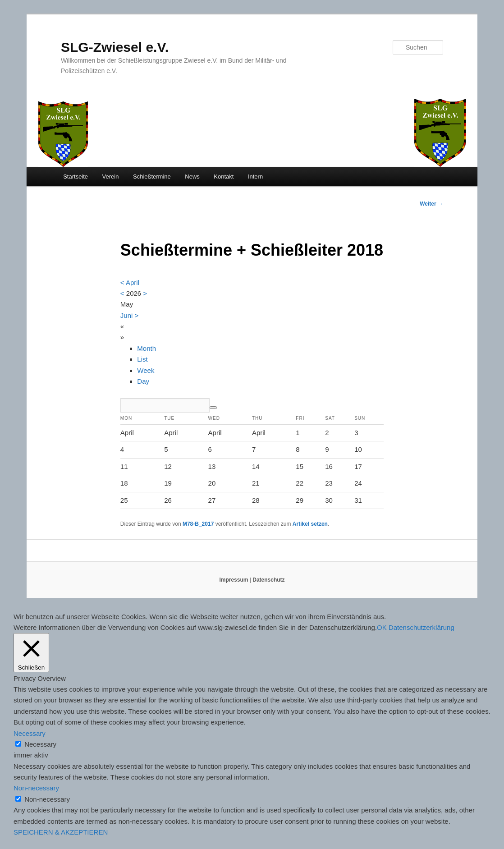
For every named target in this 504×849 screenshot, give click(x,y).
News (192, 177)
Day (143, 381)
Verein (111, 177)
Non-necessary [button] (36, 788)
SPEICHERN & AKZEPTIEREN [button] (61, 832)
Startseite (76, 177)
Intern (255, 177)
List (142, 359)
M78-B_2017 (198, 524)
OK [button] (382, 627)
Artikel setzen (310, 524)
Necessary (40, 744)
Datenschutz (268, 580)
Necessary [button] (30, 733)
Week (146, 370)
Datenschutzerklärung (422, 627)
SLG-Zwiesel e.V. (115, 47)
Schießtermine (152, 177)
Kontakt (224, 177)
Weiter (431, 204)
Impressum (234, 580)
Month (147, 348)
